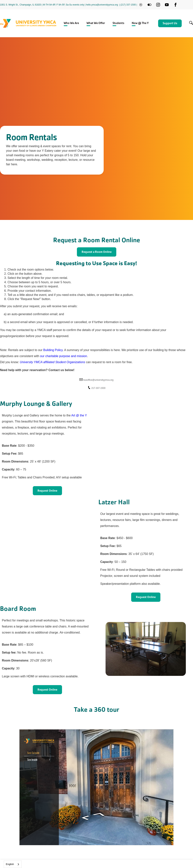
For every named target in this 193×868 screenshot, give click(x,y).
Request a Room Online (97, 252)
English (10, 864)
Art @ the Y (79, 415)
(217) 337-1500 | (129, 5)
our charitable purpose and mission (63, 356)
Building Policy (53, 350)
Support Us (170, 23)
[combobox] (13, 864)
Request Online (47, 491)
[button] (71, 23)
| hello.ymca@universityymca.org (101, 5)
